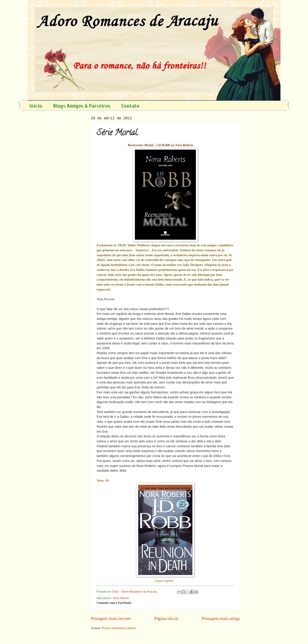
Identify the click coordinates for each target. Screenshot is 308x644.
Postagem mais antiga (221, 618)
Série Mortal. (121, 598)
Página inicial (166, 618)
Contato (130, 106)
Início (36, 106)
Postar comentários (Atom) (119, 628)
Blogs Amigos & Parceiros (82, 106)
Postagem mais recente (111, 618)
